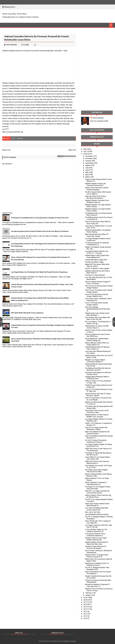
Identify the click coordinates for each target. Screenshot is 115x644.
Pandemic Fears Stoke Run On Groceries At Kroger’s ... (96, 547)
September (89, 163)
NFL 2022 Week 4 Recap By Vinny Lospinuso (27, 313)
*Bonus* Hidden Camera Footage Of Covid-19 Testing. (98, 283)
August (88, 165)
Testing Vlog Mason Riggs (94, 262)
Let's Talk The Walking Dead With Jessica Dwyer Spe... (97, 509)
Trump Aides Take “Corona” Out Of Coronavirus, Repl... (97, 411)
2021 (85, 151)
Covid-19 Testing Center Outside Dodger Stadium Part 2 (97, 295)
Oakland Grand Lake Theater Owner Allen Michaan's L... (97, 314)
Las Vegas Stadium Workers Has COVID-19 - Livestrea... (97, 252)
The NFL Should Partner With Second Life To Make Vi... (98, 193)
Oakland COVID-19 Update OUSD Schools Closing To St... (97, 556)
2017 (85, 602)
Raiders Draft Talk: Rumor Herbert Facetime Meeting (97, 189)
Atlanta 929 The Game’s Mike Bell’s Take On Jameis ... (97, 265)
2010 (85, 618)
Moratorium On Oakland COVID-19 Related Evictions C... (97, 564)
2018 (85, 600)
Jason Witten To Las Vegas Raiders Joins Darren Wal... (98, 458)
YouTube (20, 138)
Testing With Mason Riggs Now (96, 260)
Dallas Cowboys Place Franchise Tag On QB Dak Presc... (98, 496)
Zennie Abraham (98, 118)
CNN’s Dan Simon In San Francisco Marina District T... (97, 462)
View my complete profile (99, 121)
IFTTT (7, 129)
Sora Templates (52, 641)
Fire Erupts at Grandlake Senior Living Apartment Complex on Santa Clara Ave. (40, 218)
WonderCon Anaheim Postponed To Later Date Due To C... (97, 585)
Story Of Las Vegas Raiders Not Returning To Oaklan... (96, 428)
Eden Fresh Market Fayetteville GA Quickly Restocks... (97, 433)
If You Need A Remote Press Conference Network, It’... (95, 535)
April (87, 175)
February (89, 593)
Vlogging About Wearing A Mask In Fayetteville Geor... (97, 378)
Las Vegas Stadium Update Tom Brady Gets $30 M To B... (98, 445)
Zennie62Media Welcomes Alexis (97, 514)
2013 (85, 611)
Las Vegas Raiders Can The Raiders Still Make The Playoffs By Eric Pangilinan (39, 272)
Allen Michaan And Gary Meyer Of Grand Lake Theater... (97, 235)
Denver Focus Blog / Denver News (14, 14)
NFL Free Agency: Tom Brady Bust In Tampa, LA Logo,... (98, 323)
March (88, 177)
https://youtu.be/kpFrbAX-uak (13, 132)
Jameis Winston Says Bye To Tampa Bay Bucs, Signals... (98, 395)
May (87, 172)
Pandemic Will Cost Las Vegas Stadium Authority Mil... (96, 539)
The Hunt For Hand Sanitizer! (95, 275)
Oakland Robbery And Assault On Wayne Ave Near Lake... (97, 543)
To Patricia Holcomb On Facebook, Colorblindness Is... (97, 244)
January (88, 595)
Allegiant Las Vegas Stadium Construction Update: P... (95, 361)
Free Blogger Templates (68, 641)
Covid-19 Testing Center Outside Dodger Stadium (97, 304)
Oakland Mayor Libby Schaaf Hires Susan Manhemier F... (97, 256)
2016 (85, 604)
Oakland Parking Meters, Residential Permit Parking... (98, 231)
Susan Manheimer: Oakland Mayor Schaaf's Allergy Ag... (97, 340)
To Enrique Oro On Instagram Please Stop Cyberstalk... (98, 488)
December (89, 156)
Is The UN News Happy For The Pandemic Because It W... (96, 530)
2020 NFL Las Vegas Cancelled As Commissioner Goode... (97, 492)
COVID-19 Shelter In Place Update (97, 269)
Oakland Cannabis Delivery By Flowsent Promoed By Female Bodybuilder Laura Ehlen (32, 51)
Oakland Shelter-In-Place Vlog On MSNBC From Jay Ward (97, 416)
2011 (85, 616)
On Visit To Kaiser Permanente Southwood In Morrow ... (96, 441)
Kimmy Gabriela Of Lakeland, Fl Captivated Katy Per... (96, 483)
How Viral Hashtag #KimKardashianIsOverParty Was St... (98, 309)
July (87, 168)
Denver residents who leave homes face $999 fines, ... (97, 335)
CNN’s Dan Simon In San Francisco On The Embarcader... (98, 450)
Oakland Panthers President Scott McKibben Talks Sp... (97, 201)
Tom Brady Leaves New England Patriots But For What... (96, 471)
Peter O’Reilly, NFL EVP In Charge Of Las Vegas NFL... (98, 522)
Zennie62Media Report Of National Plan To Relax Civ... (97, 348)
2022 (85, 149)
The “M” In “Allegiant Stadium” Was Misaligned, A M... (97, 568)
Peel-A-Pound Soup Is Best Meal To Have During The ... (98, 223)
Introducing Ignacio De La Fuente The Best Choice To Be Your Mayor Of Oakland (40, 231)
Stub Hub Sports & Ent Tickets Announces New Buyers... (96, 197)
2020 (85, 154)
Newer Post (7, 150)
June (87, 170)
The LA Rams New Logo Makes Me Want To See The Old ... (97, 318)
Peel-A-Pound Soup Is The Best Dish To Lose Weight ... (98, 399)
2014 (85, 609)
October (88, 161)
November (89, 158)
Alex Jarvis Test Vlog (93, 512)
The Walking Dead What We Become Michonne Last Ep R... (98, 369)
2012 (85, 614)
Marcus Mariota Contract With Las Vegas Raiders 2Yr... (97, 344)
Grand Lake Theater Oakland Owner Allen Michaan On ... (97, 505)
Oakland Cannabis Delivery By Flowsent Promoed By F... (95, 184)
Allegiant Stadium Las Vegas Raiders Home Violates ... (98, 206)
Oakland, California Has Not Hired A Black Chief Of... (97, 272)
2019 (85, 598)
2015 (85, 607)
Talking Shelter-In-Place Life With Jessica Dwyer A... (97, 327)
